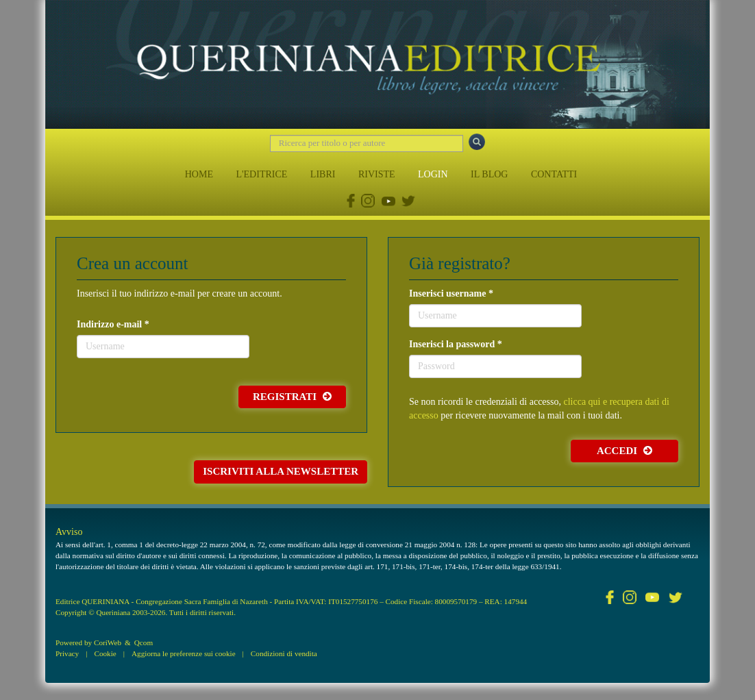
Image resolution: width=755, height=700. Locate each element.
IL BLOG (489, 174)
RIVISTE (377, 174)
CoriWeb (108, 642)
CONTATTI (554, 174)
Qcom (144, 642)
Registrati (292, 397)
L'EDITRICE (261, 174)
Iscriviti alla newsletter (281, 471)
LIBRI (323, 174)
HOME (199, 174)
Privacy (67, 653)
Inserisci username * (451, 293)
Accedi (624, 451)
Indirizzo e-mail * (113, 324)
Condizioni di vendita (284, 653)
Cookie (105, 653)
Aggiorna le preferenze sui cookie (184, 653)
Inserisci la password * (456, 344)
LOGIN (433, 174)
